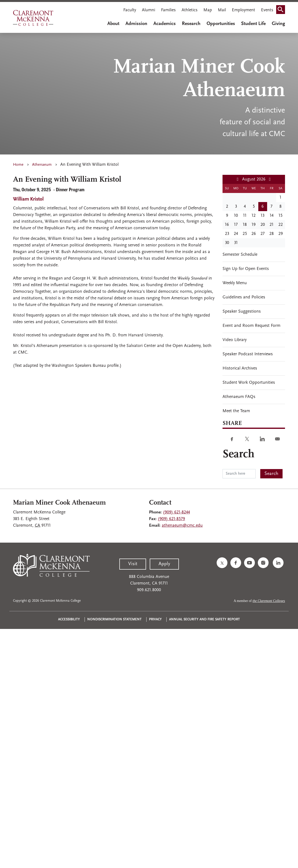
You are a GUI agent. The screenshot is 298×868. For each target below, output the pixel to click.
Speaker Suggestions (242, 312)
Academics (165, 24)
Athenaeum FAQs (239, 397)
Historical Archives (240, 368)
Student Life (253, 24)
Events (267, 10)
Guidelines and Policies (244, 297)
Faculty (130, 10)
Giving (278, 24)
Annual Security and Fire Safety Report (205, 619)
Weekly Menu (235, 283)
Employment (243, 10)
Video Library (235, 340)
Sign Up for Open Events (246, 269)
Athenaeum (42, 165)
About (113, 24)
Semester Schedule (240, 255)
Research (191, 24)
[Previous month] (238, 179)
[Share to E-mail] (277, 439)
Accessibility (69, 619)
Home (18, 165)
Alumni (149, 10)
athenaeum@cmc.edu (182, 526)
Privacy (155, 619)
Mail (222, 10)
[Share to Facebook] (232, 439)
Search (282, 11)
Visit (133, 564)
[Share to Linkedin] (262, 439)
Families (168, 10)
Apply (164, 564)
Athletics (190, 10)
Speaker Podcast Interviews (248, 354)
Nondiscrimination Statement (114, 619)
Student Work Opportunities (249, 383)
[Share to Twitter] (247, 439)
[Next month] (270, 179)
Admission (136, 24)
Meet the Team (236, 411)
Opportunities (221, 24)
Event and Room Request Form (251, 326)
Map (208, 10)
